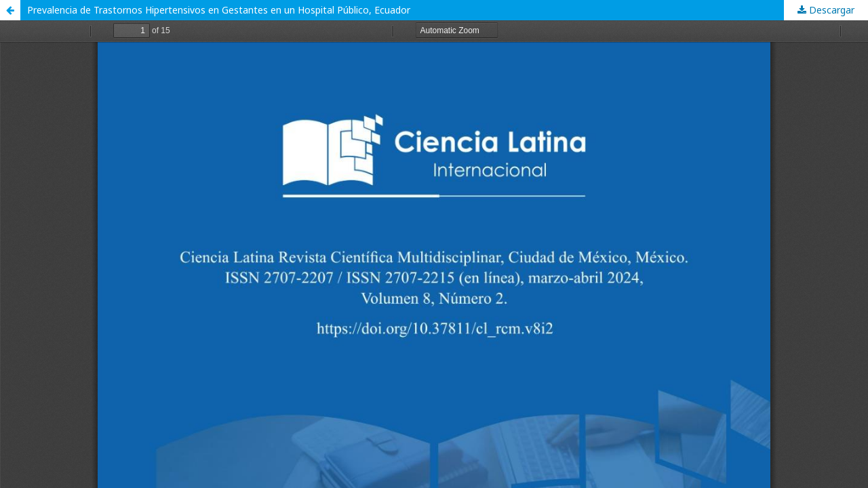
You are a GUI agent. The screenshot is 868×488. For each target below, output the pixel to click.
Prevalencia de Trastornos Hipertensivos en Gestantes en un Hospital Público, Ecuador (219, 10)
